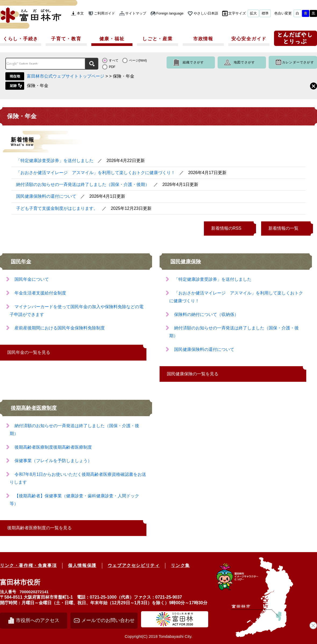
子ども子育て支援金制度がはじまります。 (57, 208)
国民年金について (32, 279)
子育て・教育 (66, 39)
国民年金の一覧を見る (29, 352)
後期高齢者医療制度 (34, 408)
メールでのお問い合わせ (108, 620)
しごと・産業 (157, 39)
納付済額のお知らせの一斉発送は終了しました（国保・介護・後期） (83, 184)
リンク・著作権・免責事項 (28, 565)
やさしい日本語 (206, 13)
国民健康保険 (186, 262)
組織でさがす (193, 62)
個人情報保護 (82, 565)
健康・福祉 (112, 39)
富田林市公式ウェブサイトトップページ (66, 76)
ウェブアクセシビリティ (134, 565)
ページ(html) (138, 60)
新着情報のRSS (226, 228)
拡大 (253, 13)
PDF (112, 67)
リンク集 (180, 565)
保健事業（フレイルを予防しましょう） (53, 461)
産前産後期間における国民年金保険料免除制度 (60, 328)
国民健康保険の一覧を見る (193, 374)
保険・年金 (38, 86)
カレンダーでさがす (298, 62)
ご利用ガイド (105, 13)
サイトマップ (136, 13)
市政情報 (203, 39)
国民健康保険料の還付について (46, 196)
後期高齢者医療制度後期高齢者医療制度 (53, 447)
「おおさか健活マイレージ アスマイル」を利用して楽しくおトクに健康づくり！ (96, 173)
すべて (114, 60)
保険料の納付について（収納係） (206, 314)
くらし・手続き (21, 39)
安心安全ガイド (249, 39)
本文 (80, 13)
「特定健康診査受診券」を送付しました (55, 161)
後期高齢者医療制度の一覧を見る (39, 528)
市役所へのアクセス (38, 620)
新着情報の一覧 (283, 228)
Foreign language (170, 13)
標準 (265, 13)
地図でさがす (244, 62)
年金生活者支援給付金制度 (40, 293)
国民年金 (21, 262)
